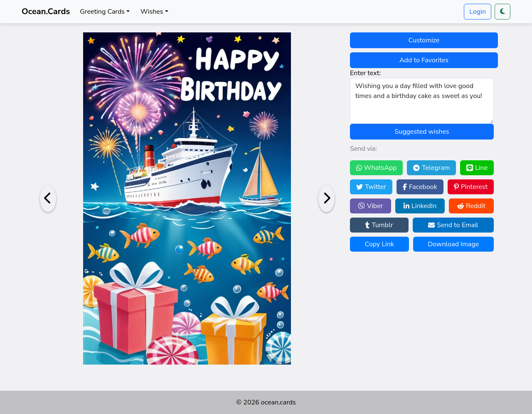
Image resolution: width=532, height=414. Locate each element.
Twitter (371, 187)
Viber (371, 206)
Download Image (453, 244)
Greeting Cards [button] (102, 12)
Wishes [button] (152, 12)
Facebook (420, 187)
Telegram (431, 168)
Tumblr (379, 225)
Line (477, 168)
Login (478, 12)
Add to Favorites (424, 60)
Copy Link (379, 244)
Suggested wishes (422, 132)
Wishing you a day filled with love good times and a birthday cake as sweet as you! (422, 101)
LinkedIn (420, 206)
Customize (424, 40)
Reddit (471, 206)
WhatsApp (377, 168)
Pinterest (471, 187)
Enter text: (365, 73)
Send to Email (453, 225)
